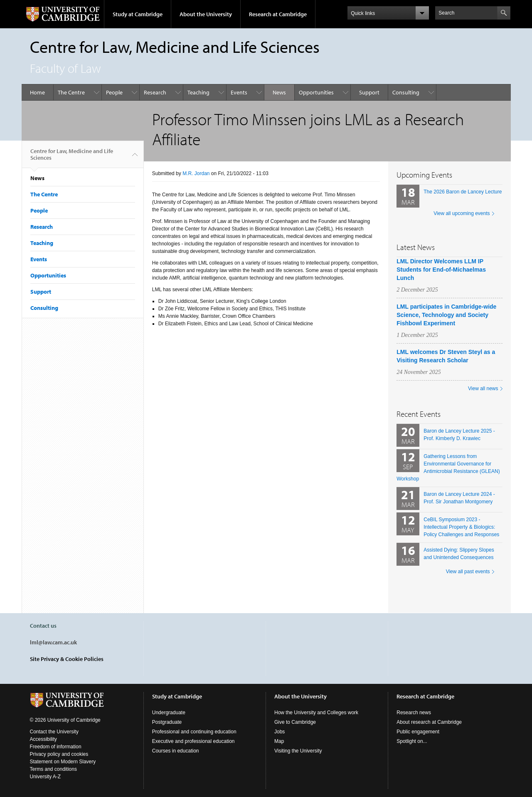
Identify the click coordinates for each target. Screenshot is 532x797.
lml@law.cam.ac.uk (53, 642)
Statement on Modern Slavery (63, 762)
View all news (483, 389)
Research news (414, 713)
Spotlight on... (412, 741)
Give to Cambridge (295, 722)
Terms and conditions (53, 769)
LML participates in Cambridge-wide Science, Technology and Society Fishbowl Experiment (446, 315)
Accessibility (43, 739)
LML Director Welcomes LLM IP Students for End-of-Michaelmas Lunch (441, 270)
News (279, 92)
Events (239, 92)
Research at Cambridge (278, 14)
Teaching (198, 92)
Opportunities (316, 92)
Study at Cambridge (138, 14)
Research (155, 92)
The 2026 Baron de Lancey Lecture (463, 192)
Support (369, 92)
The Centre (71, 92)
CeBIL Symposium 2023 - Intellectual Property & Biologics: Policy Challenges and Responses (461, 527)
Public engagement (418, 732)
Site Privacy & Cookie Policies (67, 659)
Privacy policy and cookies (59, 754)
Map (279, 741)
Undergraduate (169, 713)
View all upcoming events (462, 213)
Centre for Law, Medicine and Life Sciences (72, 158)
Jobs (280, 732)
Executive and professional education (193, 741)
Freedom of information (56, 747)
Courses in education (176, 751)
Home (37, 92)
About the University (206, 14)
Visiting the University (298, 751)
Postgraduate (167, 722)
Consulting (406, 92)
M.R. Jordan (196, 173)
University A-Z (46, 777)
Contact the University (54, 732)
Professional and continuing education (194, 732)
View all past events (468, 572)
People (114, 92)
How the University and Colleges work (316, 713)
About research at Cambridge (429, 722)
